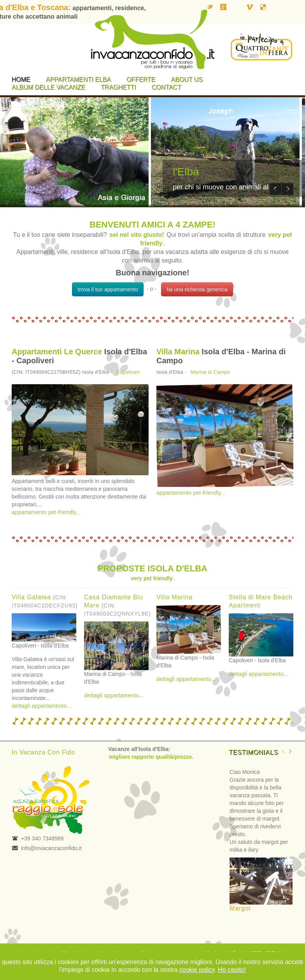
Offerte (141, 80)
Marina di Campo (210, 372)
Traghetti (118, 87)
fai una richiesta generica (197, 289)
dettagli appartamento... (42, 706)
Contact (167, 87)
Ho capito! (232, 970)
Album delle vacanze (48, 87)
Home (21, 80)
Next (287, 189)
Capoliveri (128, 372)
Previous (275, 189)
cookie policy (197, 970)
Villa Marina (178, 352)
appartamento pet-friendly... (46, 512)
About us (187, 80)
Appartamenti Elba (78, 80)
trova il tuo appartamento (108, 289)
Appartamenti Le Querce (57, 352)
